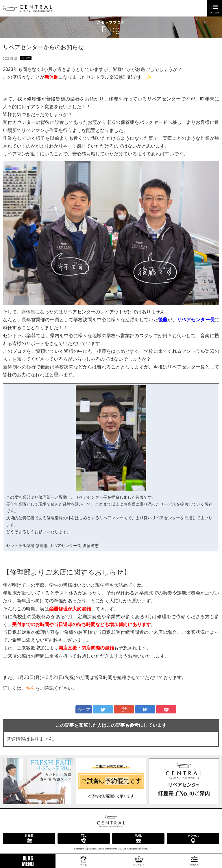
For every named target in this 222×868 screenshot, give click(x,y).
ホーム (83, 865)
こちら (28, 688)
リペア (26, 58)
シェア (84, 710)
